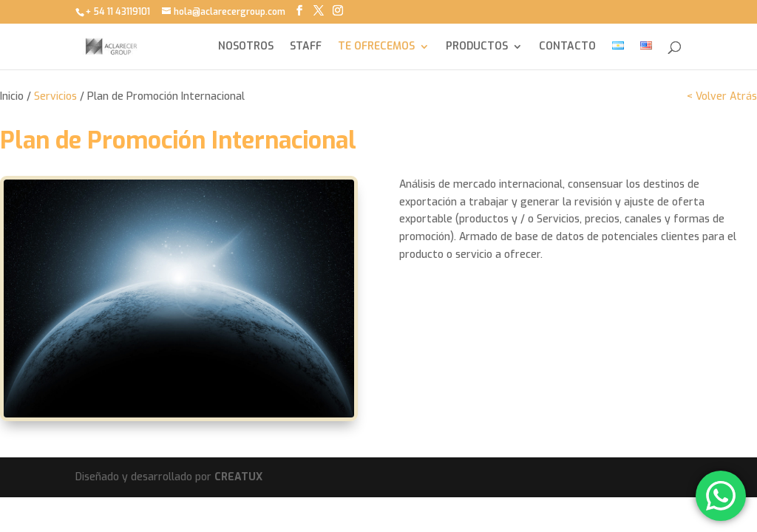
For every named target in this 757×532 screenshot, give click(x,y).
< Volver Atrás (722, 96)
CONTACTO (567, 47)
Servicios (55, 96)
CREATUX (238, 477)
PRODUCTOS (477, 47)
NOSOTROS (246, 47)
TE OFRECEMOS (376, 47)
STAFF (306, 47)
